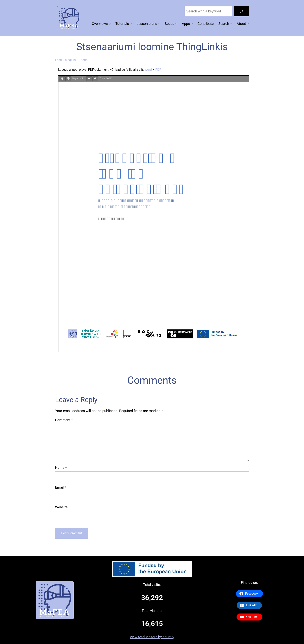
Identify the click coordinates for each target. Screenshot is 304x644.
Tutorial (83, 60)
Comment (64, 420)
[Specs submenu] (176, 24)
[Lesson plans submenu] (159, 24)
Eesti (58, 60)
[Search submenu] (231, 24)
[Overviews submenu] (110, 24)
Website (61, 507)
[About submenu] (248, 24)
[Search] (242, 11)
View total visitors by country (152, 637)
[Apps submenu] (192, 24)
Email (61, 487)
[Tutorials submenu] (131, 24)
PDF (158, 70)
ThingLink (70, 60)
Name (61, 468)
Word (148, 70)
